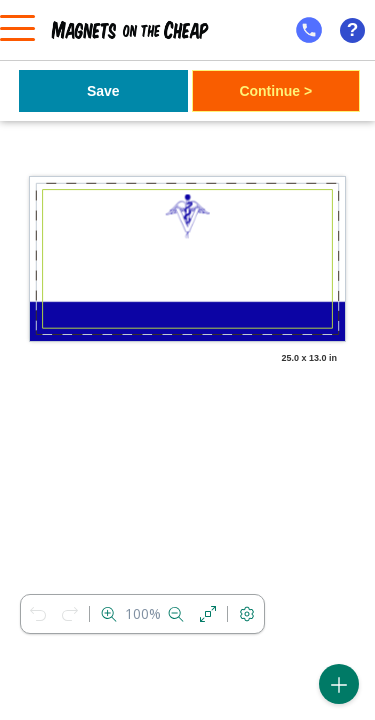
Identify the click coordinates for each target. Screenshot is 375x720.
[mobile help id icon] (309, 30)
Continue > (275, 91)
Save (103, 91)
